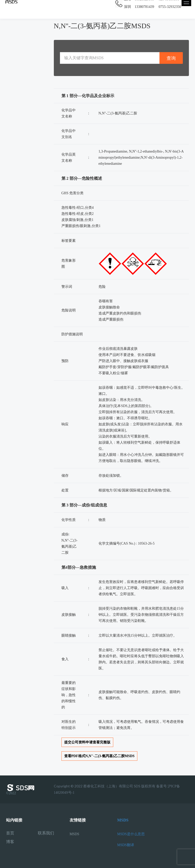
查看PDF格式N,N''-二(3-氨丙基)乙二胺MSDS (99, 756)
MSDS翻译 (126, 845)
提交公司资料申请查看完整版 (87, 742)
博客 (10, 842)
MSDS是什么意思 (131, 834)
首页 (10, 833)
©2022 (21, 789)
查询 (171, 58)
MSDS (74, 834)
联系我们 (46, 833)
